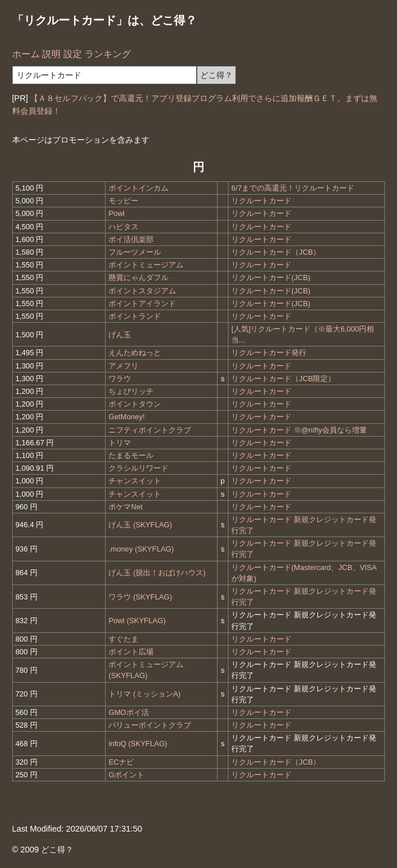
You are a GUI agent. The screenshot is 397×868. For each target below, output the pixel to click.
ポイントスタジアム (142, 291)
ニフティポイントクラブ (150, 430)
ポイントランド (135, 316)
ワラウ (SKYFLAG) (140, 597)
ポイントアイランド (142, 303)
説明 (51, 54)
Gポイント (126, 775)
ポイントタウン (135, 404)
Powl (117, 213)
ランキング (108, 54)
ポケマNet (126, 507)
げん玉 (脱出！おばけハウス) (157, 573)
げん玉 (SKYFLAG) (140, 525)
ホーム (26, 54)
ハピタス (123, 227)
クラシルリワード (138, 468)
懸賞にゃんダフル (138, 277)
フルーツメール (135, 252)
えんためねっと (135, 353)
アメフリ (123, 366)
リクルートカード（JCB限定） (283, 379)
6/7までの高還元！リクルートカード (293, 188)
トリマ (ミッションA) (145, 694)
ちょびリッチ (131, 391)
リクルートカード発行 (269, 353)
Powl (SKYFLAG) (137, 621)
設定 (73, 54)
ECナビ (121, 762)
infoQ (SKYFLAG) (138, 744)
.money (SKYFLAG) (141, 549)
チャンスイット (135, 481)
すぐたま (123, 639)
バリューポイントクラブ (150, 725)
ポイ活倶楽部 (131, 239)
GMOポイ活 (129, 712)
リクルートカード (261, 201)
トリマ (120, 443)
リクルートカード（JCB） (276, 252)
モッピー (123, 201)
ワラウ (120, 379)
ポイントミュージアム (146, 265)
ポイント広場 (131, 652)
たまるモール (131, 455)
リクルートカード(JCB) (271, 277)
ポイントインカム (138, 188)
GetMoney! (127, 417)
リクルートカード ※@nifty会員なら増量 (299, 430)
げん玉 (120, 335)
